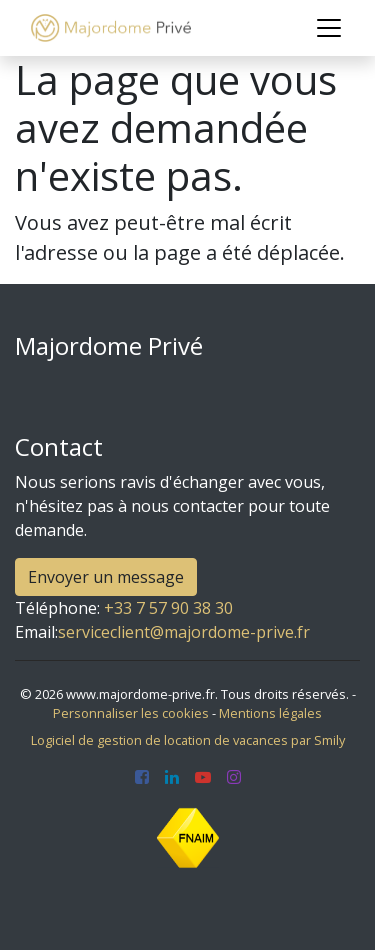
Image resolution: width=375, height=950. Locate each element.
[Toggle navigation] (329, 28)
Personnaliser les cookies (131, 713)
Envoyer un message (106, 577)
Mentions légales (270, 713)
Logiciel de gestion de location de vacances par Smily (188, 740)
